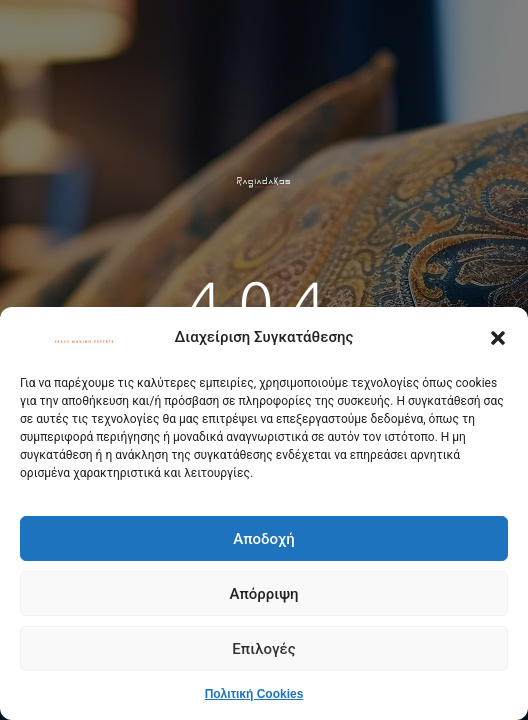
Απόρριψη (263, 594)
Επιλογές (263, 649)
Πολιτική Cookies (254, 694)
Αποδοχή (263, 539)
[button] (498, 338)
